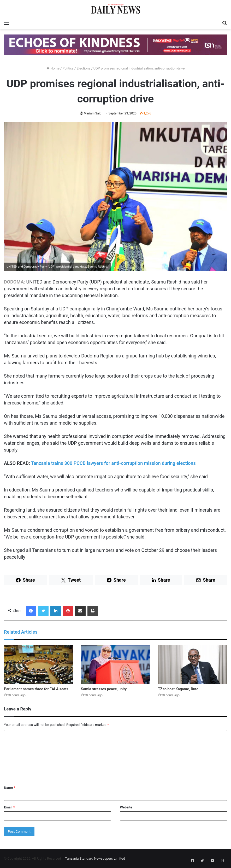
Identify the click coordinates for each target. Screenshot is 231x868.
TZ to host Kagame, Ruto (178, 689)
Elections (83, 68)
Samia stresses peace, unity (104, 689)
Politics (68, 68)
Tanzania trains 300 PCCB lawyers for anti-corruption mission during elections (115, 463)
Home (53, 68)
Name (10, 788)
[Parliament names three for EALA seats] (38, 664)
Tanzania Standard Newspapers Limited (95, 858)
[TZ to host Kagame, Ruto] (192, 664)
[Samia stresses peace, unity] (115, 664)
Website (126, 807)
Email (9, 807)
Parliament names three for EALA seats (36, 689)
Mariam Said (93, 113)
